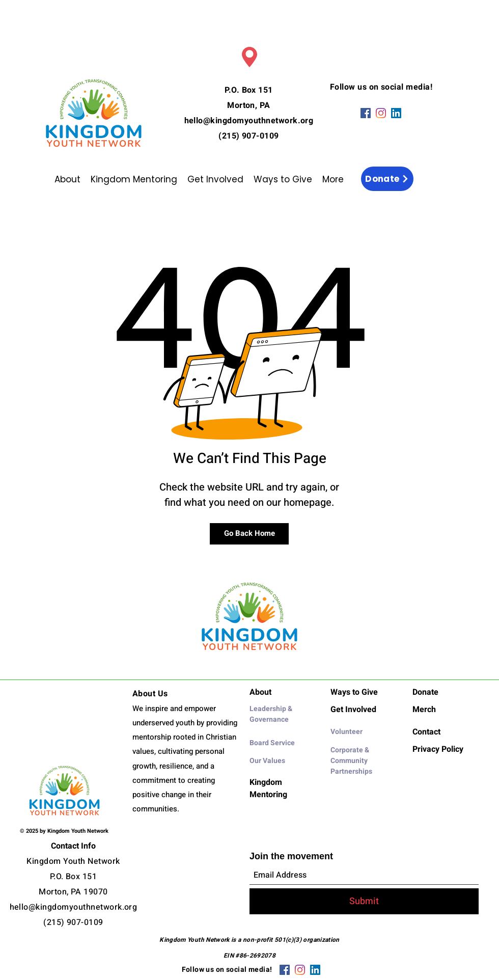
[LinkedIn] (396, 113)
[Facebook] (366, 113)
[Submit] (364, 901)
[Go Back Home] (249, 534)
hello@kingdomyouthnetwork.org (249, 121)
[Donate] (387, 179)
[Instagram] (381, 113)
